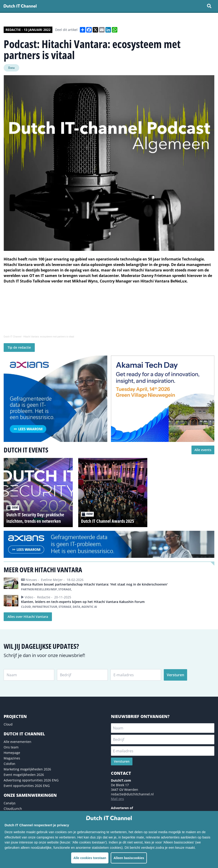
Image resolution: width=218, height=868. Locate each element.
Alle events (203, 450)
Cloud (8, 724)
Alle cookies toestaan (90, 858)
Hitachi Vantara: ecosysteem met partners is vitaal (49, 337)
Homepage (12, 753)
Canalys (10, 803)
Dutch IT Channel (13, 337)
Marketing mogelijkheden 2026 (27, 769)
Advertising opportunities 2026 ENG (31, 780)
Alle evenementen (17, 742)
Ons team (11, 747)
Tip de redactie (19, 347)
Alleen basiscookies (129, 858)
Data (11, 68)
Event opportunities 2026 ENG (27, 786)
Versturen (175, 675)
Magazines (12, 758)
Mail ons (117, 799)
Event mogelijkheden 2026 (24, 775)
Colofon (9, 764)
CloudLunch (13, 809)
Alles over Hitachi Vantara (28, 617)
